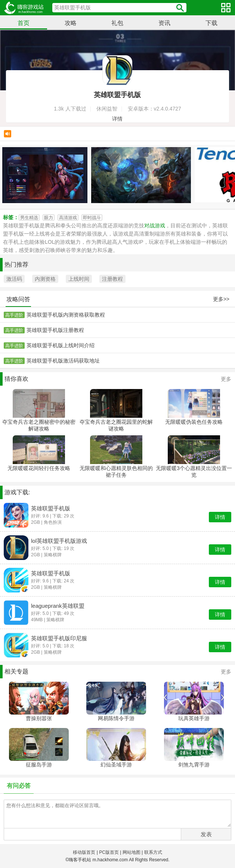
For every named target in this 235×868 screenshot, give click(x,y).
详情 (117, 119)
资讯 (164, 23)
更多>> (221, 299)
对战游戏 (155, 225)
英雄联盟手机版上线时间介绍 (61, 345)
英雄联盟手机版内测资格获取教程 (66, 315)
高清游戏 (68, 218)
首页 (24, 23)
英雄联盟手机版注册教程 (55, 330)
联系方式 (153, 852)
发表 (206, 834)
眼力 (49, 218)
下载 (211, 23)
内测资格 (45, 279)
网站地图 (132, 852)
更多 (226, 379)
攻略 (71, 23)
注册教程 (112, 279)
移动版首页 (84, 852)
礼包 (117, 23)
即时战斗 (92, 218)
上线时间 (79, 279)
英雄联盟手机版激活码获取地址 (63, 361)
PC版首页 (109, 852)
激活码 (14, 279)
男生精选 (29, 218)
